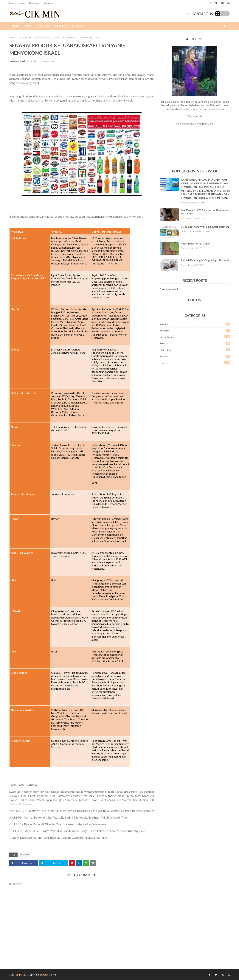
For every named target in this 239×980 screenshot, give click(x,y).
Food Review (195, 337)
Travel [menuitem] (77, 26)
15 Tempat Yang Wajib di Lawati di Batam (205, 227)
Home (13, 3)
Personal (22, 38)
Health (195, 343)
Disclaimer (35, 3)
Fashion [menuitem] (44, 26)
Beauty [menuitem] (61, 26)
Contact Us (200, 14)
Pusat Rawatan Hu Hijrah (195, 244)
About (22, 3)
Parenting (195, 350)
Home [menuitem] (16, 26)
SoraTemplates (18, 975)
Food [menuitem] (29, 26)
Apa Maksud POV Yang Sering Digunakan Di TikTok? (205, 212)
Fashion (195, 330)
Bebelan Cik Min (18, 61)
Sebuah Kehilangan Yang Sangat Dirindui (205, 260)
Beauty (195, 324)
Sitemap (48, 3)
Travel (195, 363)
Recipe (195, 356)
